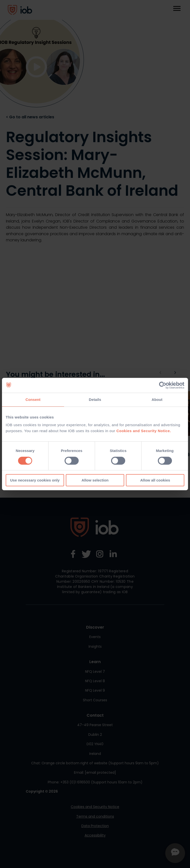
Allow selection (95, 480)
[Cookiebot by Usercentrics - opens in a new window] (163, 385)
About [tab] (157, 400)
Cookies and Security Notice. (144, 431)
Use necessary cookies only (35, 480)
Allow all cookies (155, 480)
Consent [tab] (33, 400)
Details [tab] (95, 400)
